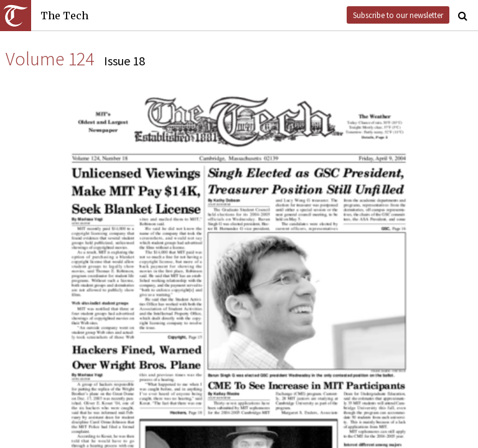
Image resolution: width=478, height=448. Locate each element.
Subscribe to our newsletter (398, 15)
